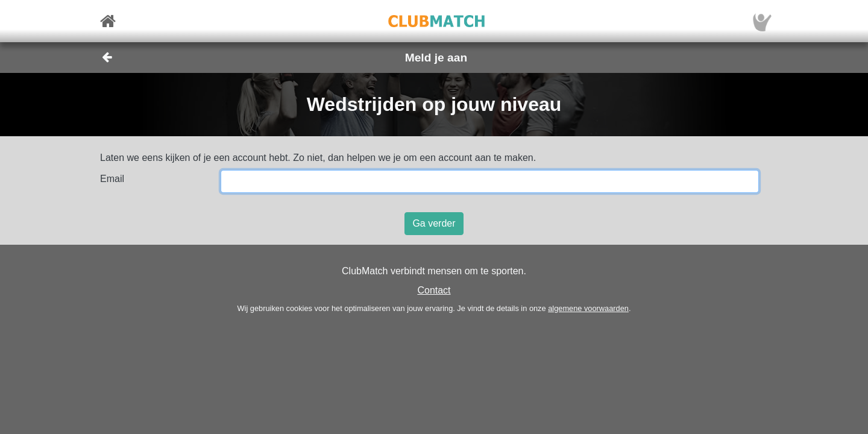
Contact (434, 290)
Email (112, 179)
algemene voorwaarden (588, 308)
